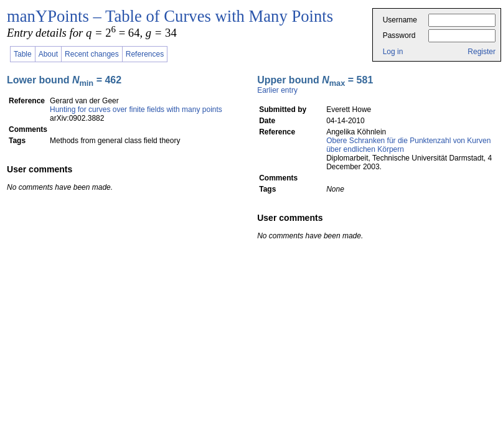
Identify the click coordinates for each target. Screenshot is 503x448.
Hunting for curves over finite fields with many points (136, 110)
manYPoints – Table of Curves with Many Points (170, 16)
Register (482, 52)
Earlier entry (277, 90)
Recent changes (92, 54)
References (145, 54)
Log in (393, 52)
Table (23, 54)
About (48, 54)
